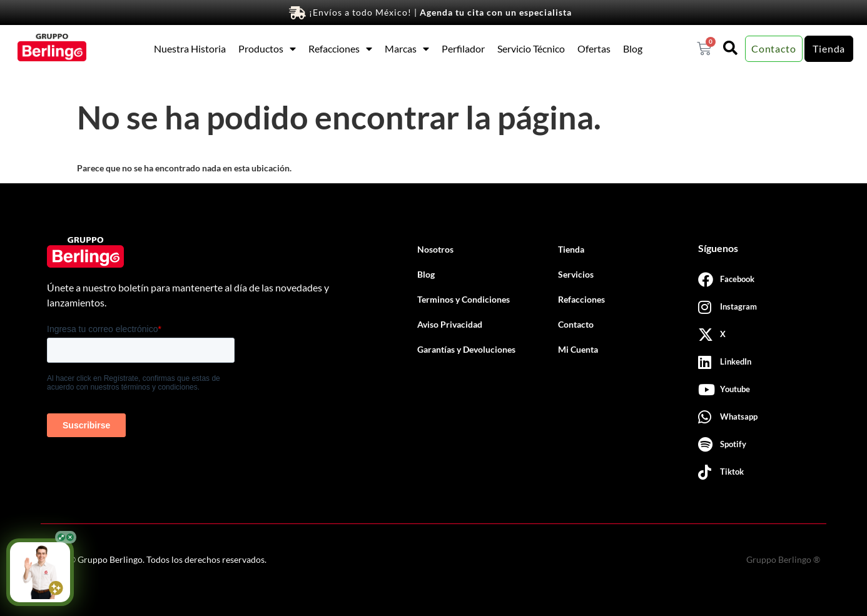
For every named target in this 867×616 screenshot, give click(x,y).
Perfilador (463, 48)
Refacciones (340, 49)
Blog (633, 48)
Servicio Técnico (531, 48)
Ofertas (594, 48)
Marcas (407, 49)
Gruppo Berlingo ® (783, 559)
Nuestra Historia (190, 48)
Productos (267, 49)
